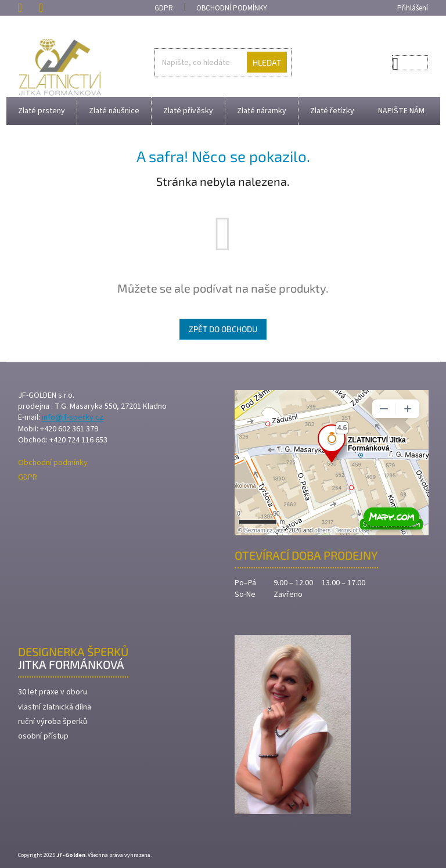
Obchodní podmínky (232, 8)
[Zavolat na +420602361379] (28, 8)
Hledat (267, 62)
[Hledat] (223, 63)
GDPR (164, 8)
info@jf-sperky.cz (73, 418)
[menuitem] (42, 111)
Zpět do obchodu (223, 329)
